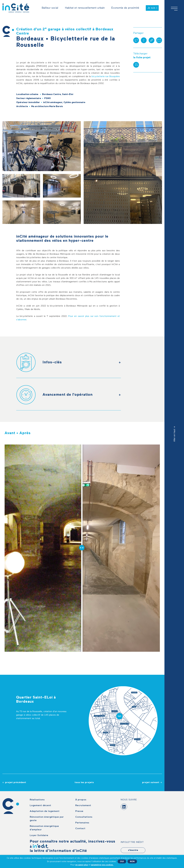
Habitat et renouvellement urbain (85, 8)
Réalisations (37, 800)
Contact (80, 829)
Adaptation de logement (45, 811)
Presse (79, 811)
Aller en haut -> (175, 434)
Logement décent (40, 806)
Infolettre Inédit (132, 842)
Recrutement (83, 806)
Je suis (152, 8)
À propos (81, 800)
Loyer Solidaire (39, 835)
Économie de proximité (125, 8)
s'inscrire (133, 850)
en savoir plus (82, 865)
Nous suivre (129, 800)
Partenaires (82, 823)
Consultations (84, 817)
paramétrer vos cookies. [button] (102, 865)
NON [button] (132, 862)
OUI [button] (122, 862)
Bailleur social (50, 8)
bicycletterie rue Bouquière (106, 77)
